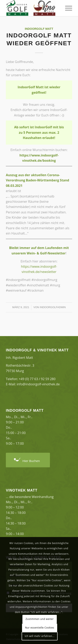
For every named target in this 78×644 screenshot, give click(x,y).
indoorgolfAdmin (53, 307)
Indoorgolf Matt (39, 29)
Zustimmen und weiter (40, 619)
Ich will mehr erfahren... (40, 636)
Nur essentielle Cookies (40, 628)
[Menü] (67, 8)
